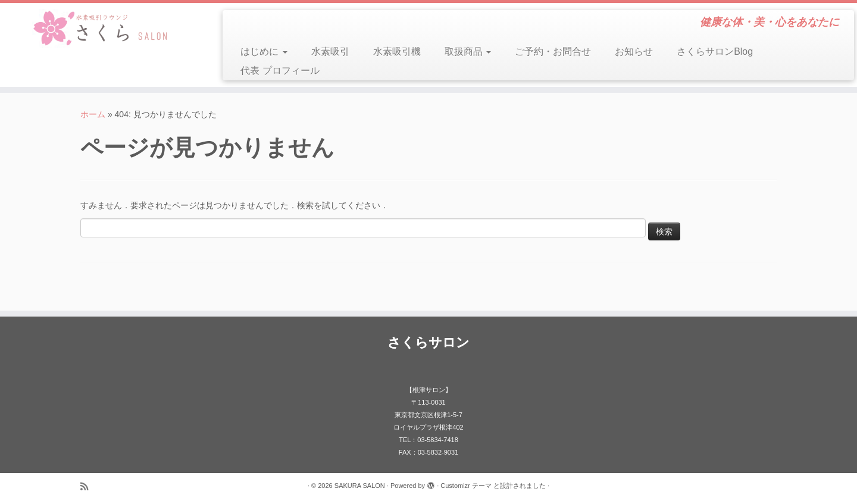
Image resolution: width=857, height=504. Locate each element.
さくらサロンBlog (715, 51)
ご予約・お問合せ (553, 51)
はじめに (264, 51)
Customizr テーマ (466, 486)
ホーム (93, 114)
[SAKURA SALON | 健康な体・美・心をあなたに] (99, 28)
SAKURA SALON (360, 486)
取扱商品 (468, 51)
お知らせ (634, 51)
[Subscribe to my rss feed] (88, 486)
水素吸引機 (397, 51)
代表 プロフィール (280, 71)
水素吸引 (330, 51)
